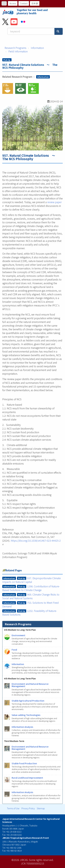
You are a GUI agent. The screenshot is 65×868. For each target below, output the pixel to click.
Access (13, 3)
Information (37, 48)
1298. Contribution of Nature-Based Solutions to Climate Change (31, 588)
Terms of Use (13, 808)
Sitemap (41, 808)
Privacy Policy (28, 808)
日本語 (35, 3)
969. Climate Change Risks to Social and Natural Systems (31, 596)
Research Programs (15, 48)
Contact (24, 3)
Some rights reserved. (41, 860)
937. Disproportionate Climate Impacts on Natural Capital (32, 580)
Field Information (18, 51)
